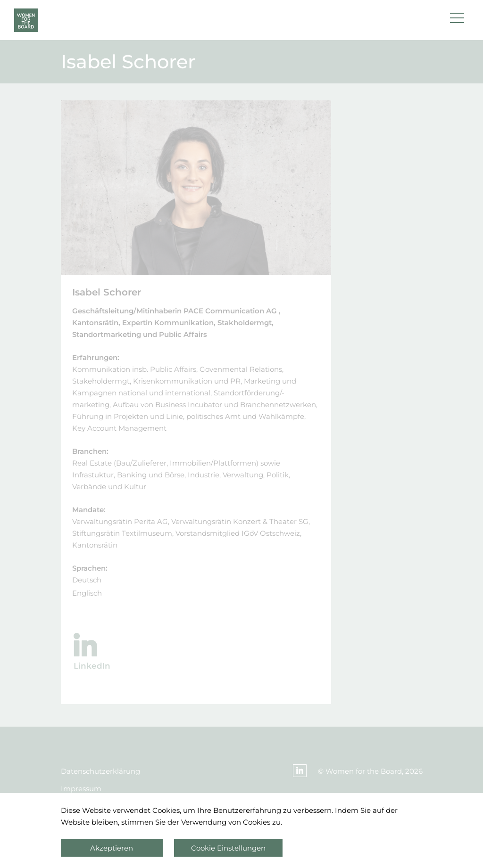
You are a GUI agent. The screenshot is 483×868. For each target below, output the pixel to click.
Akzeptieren (112, 848)
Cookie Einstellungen (228, 848)
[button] (457, 20)
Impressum (81, 789)
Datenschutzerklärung (100, 771)
